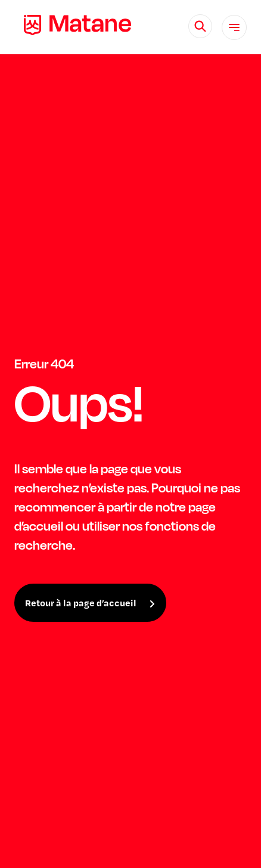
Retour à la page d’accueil (81, 603)
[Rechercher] (200, 26)
